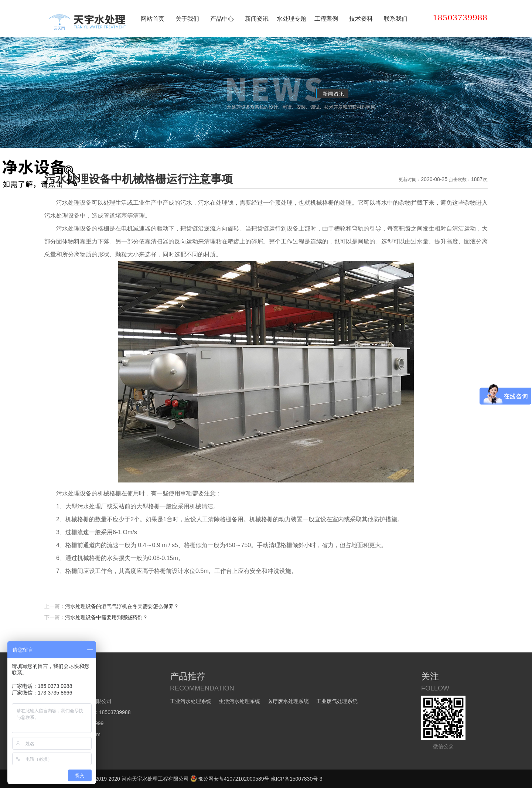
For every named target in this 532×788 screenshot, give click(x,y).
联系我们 (396, 19)
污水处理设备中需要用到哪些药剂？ (106, 617)
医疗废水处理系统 (288, 701)
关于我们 (187, 19)
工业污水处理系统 (191, 701)
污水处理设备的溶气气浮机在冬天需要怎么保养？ (122, 606)
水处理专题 (291, 19)
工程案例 (326, 19)
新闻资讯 (257, 19)
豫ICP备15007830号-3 (297, 779)
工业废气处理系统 (337, 701)
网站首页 (153, 19)
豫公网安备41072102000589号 (230, 779)
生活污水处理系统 (239, 701)
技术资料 (361, 19)
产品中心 (222, 19)
